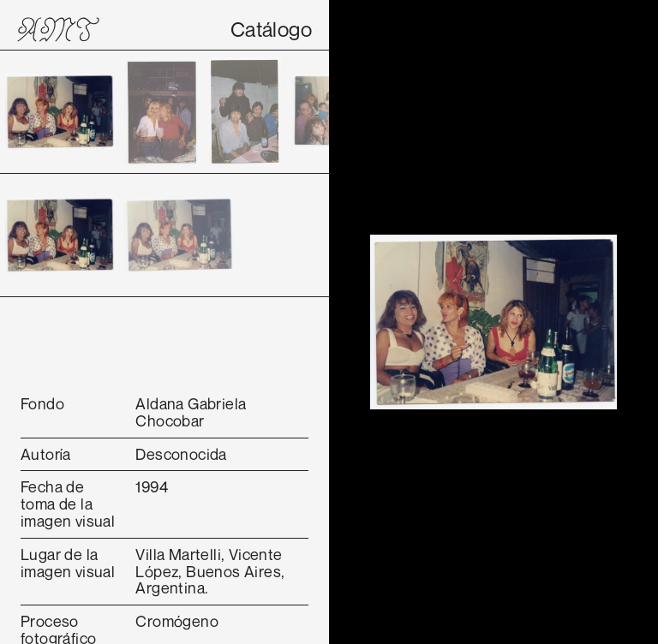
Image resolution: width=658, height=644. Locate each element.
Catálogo (271, 29)
